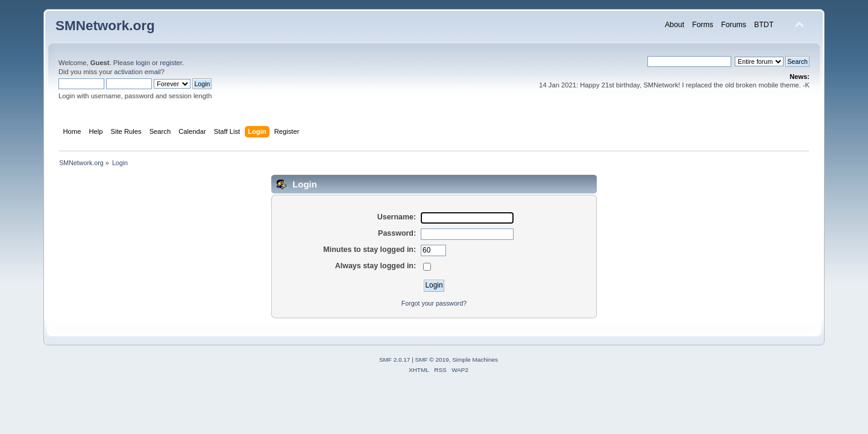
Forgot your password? (434, 303)
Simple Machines (475, 360)
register (171, 63)
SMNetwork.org (105, 26)
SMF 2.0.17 (395, 360)
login (143, 63)
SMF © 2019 (432, 360)
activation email (137, 72)
